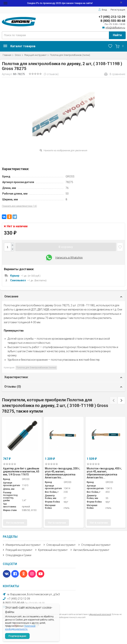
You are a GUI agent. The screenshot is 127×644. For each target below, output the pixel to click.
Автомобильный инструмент (91, 550)
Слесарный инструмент (61, 545)
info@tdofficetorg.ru (115, 28)
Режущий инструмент (35, 55)
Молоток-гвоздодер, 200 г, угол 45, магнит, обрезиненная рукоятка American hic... (62, 473)
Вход (103, 10)
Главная (7, 55)
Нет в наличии (15, 523)
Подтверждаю (17, 636)
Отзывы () (13, 387)
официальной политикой (100, 614)
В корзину (66, 247)
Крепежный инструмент (53, 550)
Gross (18, 55)
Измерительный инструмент (23, 545)
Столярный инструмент (96, 545)
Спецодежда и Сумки (18, 555)
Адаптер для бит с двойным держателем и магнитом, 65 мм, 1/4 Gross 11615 (21, 471)
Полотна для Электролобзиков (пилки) (70, 55)
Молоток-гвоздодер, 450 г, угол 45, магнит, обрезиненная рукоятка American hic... (104, 473)
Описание (11, 296)
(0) (10, 464)
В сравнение (115, 74)
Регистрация (118, 10)
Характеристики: (16, 377)
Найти (117, 35)
